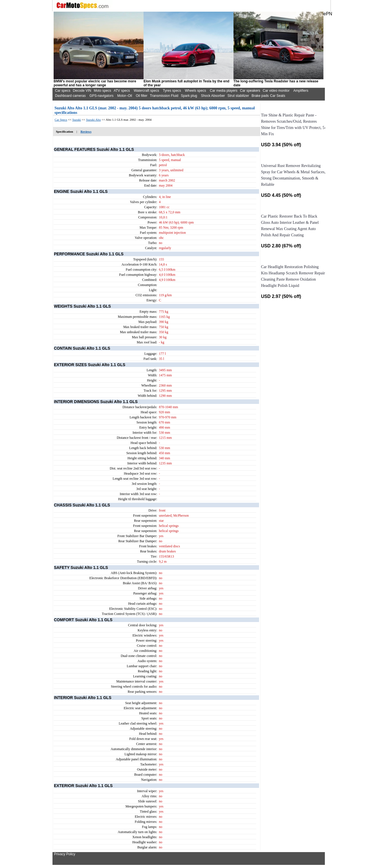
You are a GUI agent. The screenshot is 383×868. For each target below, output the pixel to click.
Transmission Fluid (164, 96)
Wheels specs (195, 91)
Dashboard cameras (70, 96)
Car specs (63, 91)
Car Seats (278, 96)
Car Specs (61, 120)
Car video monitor (276, 91)
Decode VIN (82, 91)
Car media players (223, 91)
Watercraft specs (146, 91)
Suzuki (77, 120)
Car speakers (250, 91)
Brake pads (260, 96)
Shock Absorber (213, 96)
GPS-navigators (101, 96)
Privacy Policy (65, 854)
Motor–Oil (125, 96)
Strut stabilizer (238, 96)
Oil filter (142, 96)
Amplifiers (301, 91)
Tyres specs (172, 91)
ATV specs (122, 91)
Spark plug (189, 96)
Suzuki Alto (93, 120)
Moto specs (102, 91)
